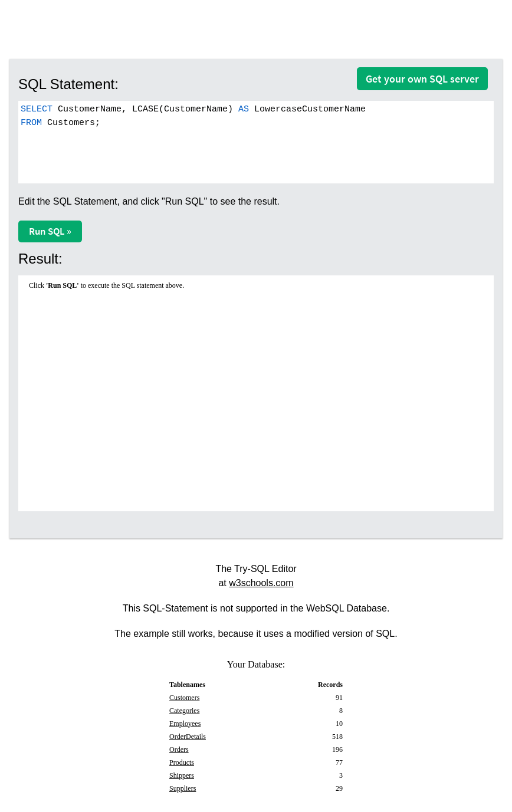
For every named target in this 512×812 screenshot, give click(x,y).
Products (182, 762)
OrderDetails (188, 737)
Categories (184, 711)
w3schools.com (261, 583)
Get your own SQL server (422, 79)
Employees (185, 724)
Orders (179, 749)
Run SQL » (50, 231)
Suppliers (183, 788)
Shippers (182, 775)
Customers (184, 698)
